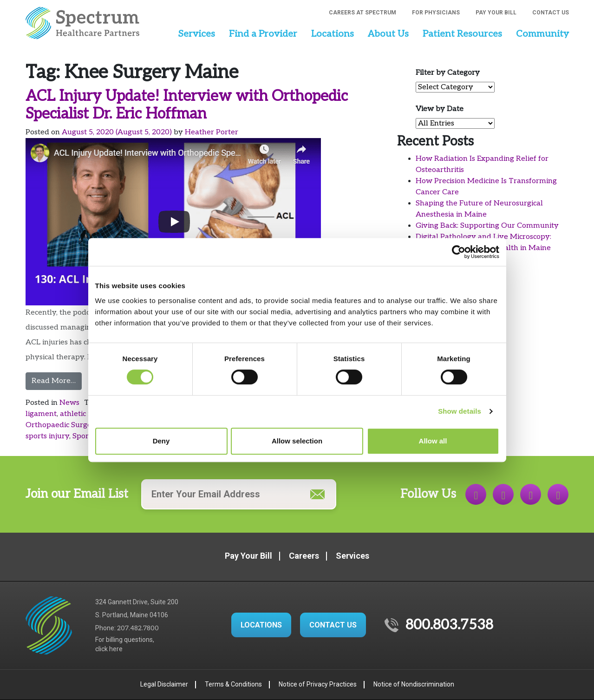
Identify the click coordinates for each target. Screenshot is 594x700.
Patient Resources (462, 34)
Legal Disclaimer (164, 684)
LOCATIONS (261, 625)
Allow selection (297, 441)
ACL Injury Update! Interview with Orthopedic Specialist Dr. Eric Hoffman (187, 105)
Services (196, 34)
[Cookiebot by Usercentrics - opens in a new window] (459, 252)
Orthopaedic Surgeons (65, 425)
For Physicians (436, 13)
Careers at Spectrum (362, 13)
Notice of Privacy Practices (318, 684)
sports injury (47, 436)
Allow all (433, 441)
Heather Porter (212, 132)
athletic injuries (87, 414)
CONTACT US (333, 625)
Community (542, 34)
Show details (460, 411)
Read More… (57, 380)
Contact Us (551, 13)
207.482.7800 (138, 628)
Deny (161, 441)
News (69, 403)
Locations (333, 34)
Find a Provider (263, 34)
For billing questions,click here (125, 644)
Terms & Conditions (233, 684)
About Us (388, 34)
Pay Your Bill (496, 13)
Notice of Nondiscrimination (414, 684)
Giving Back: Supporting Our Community (487, 226)
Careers (304, 556)
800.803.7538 (449, 625)
